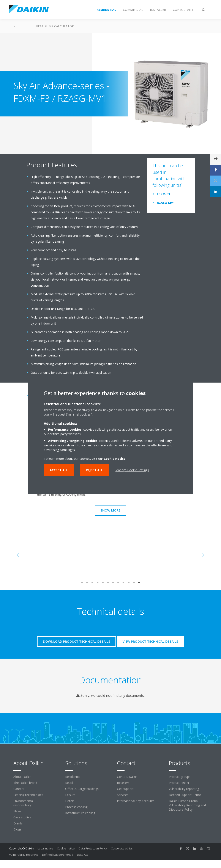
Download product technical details (77, 641)
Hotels (70, 801)
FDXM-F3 (163, 194)
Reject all (94, 470)
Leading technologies (28, 795)
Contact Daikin (127, 777)
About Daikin (22, 777)
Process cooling (76, 807)
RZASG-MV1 (166, 203)
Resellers (123, 783)
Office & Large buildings (82, 789)
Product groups (180, 777)
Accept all (59, 470)
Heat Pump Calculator (55, 26)
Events (18, 823)
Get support (125, 789)
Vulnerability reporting (184, 789)
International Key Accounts (136, 801)
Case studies (22, 817)
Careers (19, 789)
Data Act (82, 855)
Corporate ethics (122, 848)
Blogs (17, 829)
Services (123, 795)
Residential (73, 777)
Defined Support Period (186, 795)
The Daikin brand (25, 783)
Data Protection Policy (93, 848)
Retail (69, 783)
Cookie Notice (115, 458)
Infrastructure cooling (80, 813)
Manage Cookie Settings (132, 470)
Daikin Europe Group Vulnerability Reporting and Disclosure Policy (187, 805)
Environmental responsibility (23, 803)
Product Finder (179, 783)
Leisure (70, 795)
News (17, 811)
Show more (110, 510)
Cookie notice (66, 848)
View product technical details (150, 641)
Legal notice (45, 848)
